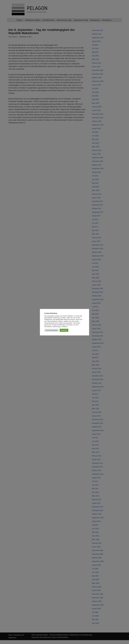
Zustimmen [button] (64, 330)
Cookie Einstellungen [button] (52, 330)
